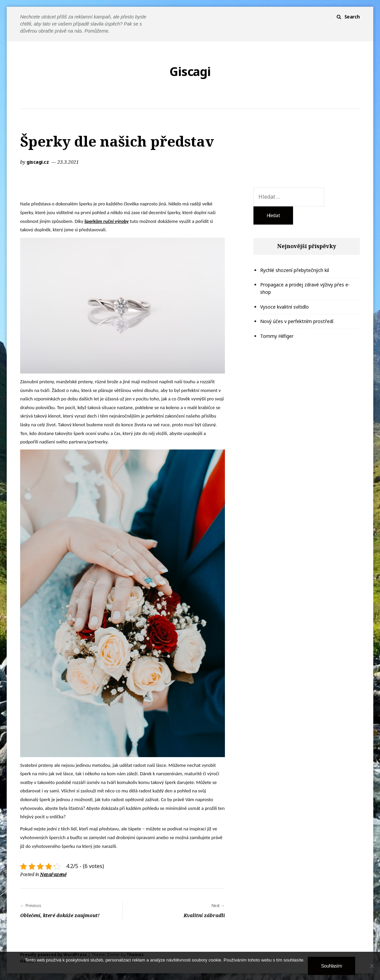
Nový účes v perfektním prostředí (297, 321)
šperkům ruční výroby (106, 221)
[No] (372, 966)
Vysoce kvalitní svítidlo (284, 307)
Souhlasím (331, 966)
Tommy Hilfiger (277, 336)
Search (352, 17)
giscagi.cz (38, 162)
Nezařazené (53, 874)
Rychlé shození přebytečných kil (295, 270)
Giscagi (190, 72)
